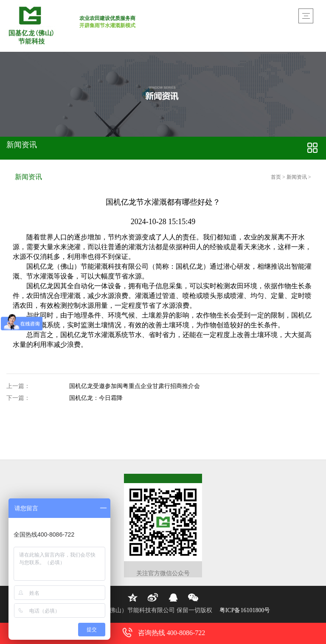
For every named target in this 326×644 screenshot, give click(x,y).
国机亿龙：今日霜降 (96, 398)
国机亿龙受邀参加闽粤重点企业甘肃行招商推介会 (135, 387)
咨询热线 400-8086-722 (163, 633)
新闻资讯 (297, 177)
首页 (277, 177)
